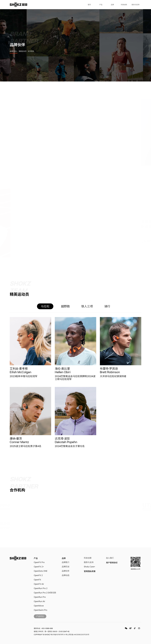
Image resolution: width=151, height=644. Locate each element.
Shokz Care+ (90, 567)
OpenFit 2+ (39, 567)
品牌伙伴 (66, 571)
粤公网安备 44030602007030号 (77, 635)
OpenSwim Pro (40, 610)
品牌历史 (66, 567)
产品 (101, 5)
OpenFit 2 (38, 576)
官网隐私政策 (90, 571)
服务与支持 (135, 5)
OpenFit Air (39, 584)
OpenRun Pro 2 (41, 589)
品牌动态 (66, 576)
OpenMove (39, 606)
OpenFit (37, 580)
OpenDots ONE (41, 571)
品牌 (112, 5)
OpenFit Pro (39, 563)
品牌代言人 (14, 51)
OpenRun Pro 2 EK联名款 (45, 593)
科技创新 (124, 5)
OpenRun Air (39, 602)
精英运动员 (23, 51)
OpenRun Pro (40, 597)
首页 (89, 5)
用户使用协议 (112, 563)
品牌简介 (66, 563)
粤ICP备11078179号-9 (58, 635)
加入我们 (110, 558)
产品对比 (40, 617)
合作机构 (31, 51)
